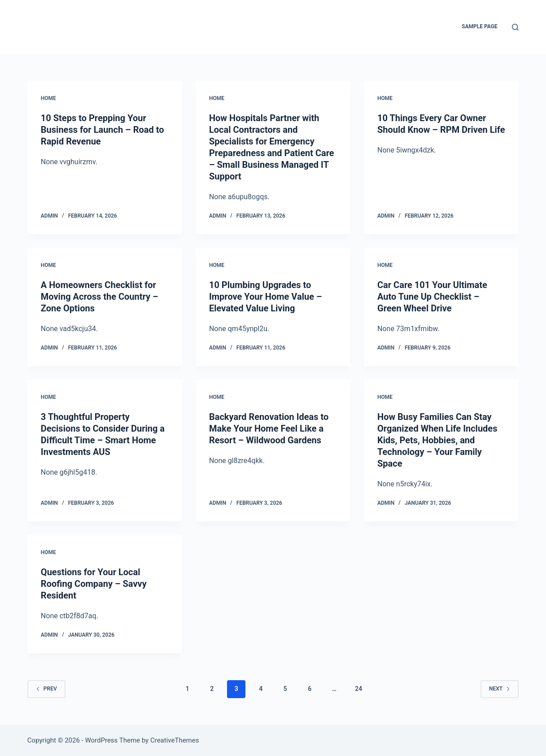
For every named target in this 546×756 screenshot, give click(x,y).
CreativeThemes (175, 740)
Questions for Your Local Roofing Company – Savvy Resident (94, 584)
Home (48, 98)
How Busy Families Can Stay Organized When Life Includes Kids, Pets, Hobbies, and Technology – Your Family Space (437, 440)
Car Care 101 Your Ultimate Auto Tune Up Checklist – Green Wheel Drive (432, 297)
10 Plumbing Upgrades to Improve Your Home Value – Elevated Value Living (266, 297)
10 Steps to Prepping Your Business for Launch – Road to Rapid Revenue (103, 130)
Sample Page (480, 26)
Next (500, 689)
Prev (46, 689)
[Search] (515, 27)
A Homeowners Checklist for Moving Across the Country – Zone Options (100, 297)
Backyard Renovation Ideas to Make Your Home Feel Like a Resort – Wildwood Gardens (269, 428)
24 (358, 689)
